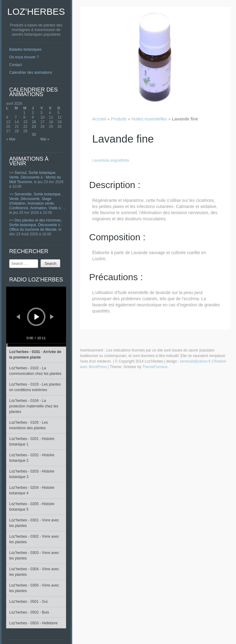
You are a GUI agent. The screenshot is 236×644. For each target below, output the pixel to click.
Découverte (30, 177)
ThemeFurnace (155, 367)
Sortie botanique (42, 173)
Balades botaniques (25, 49)
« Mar (11, 139)
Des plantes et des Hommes (38, 220)
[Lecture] (37, 317)
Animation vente (41, 203)
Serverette (23, 194)
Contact (16, 65)
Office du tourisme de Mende (33, 230)
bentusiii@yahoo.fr (195, 361)
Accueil (99, 119)
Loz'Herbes (36, 12)
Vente (14, 177)
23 (34, 127)
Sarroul (20, 173)
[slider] (36, 345)
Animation (38, 208)
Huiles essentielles (149, 119)
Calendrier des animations (31, 73)
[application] (36, 317)
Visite (53, 208)
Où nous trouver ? (24, 57)
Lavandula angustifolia (110, 160)
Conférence (19, 208)
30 (34, 135)
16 (34, 122)
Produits (119, 119)
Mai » (45, 139)
